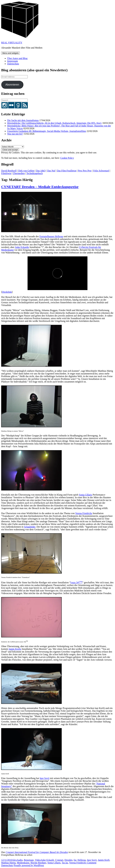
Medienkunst (23, 863)
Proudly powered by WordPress (29, 865)
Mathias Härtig (8, 863)
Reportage (29, 860)
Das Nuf (51, 171)
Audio (20, 860)
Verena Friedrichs (84, 513)
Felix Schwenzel (101, 171)
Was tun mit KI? (15, 134)
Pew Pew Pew (85, 171)
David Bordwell (9, 171)
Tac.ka (65, 863)
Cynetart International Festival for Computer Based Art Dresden (37, 852)
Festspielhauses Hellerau (51, 236)
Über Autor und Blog (17, 58)
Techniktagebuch (35, 173)
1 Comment (91, 863)
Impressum (13, 61)
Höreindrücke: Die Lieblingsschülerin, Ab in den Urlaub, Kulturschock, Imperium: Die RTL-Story (54, 123)
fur (75, 860)
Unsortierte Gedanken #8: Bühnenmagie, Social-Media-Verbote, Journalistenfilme (47, 131)
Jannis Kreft (104, 860)
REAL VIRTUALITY (12, 43)
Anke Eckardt (47, 860)
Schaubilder (30, 527)
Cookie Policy (67, 158)
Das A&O (41, 171)
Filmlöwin (6, 173)
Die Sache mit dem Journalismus (23, 120)
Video (38, 860)
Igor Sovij (44, 778)
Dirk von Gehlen (26, 171)
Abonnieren (12, 85)
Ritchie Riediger (38, 863)
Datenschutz (13, 64)
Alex (14, 860)
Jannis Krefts (15, 649)
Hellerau (82, 860)
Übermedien (19, 173)
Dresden (69, 860)
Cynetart (59, 860)
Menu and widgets (10, 53)
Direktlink (7, 292)
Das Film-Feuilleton (67, 171)
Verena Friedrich (77, 863)
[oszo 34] (76, 582)
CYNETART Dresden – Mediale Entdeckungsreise (40, 187)
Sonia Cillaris (86, 495)
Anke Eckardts (22, 247)
